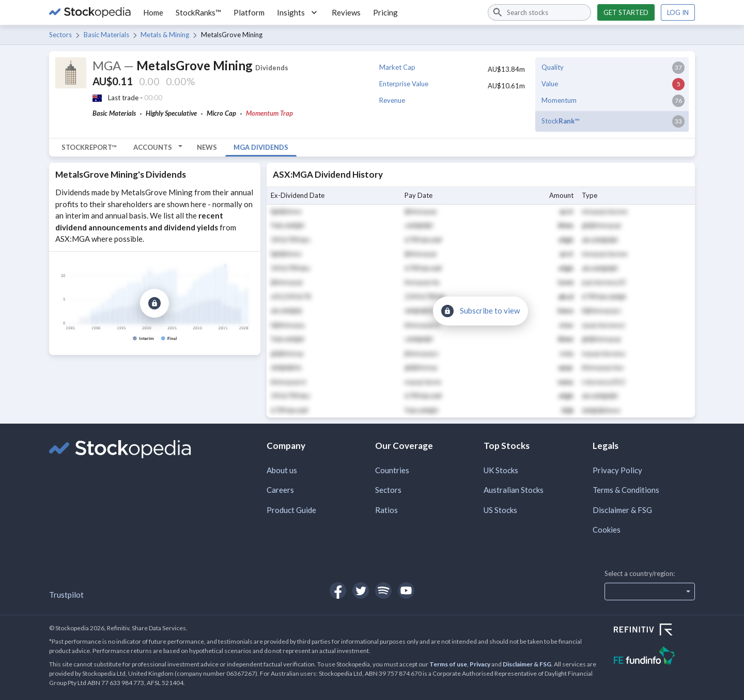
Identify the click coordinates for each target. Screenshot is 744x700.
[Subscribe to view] (154, 303)
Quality (553, 67)
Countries (392, 470)
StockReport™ (89, 147)
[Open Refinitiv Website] (654, 631)
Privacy (480, 664)
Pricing (385, 12)
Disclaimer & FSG (622, 510)
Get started (626, 12)
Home (153, 12)
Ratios (386, 510)
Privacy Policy (617, 470)
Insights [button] (298, 12)
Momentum (559, 100)
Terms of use (448, 664)
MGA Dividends (261, 147)
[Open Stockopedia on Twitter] (361, 590)
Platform (249, 12)
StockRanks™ (198, 12)
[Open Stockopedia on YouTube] (406, 590)
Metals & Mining (165, 35)
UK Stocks (501, 470)
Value (550, 84)
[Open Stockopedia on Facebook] (338, 590)
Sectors (60, 35)
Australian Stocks (514, 490)
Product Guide (291, 510)
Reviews (346, 12)
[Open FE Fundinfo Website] (654, 657)
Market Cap (397, 67)
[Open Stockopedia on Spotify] (383, 590)
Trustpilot (66, 595)
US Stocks (500, 510)
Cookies (607, 530)
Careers (280, 490)
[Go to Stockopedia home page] (90, 12)
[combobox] (539, 12)
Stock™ (560, 121)
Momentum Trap (269, 113)
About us (282, 470)
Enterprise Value (404, 84)
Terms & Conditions (626, 490)
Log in (678, 12)
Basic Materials (106, 35)
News (207, 147)
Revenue (392, 100)
